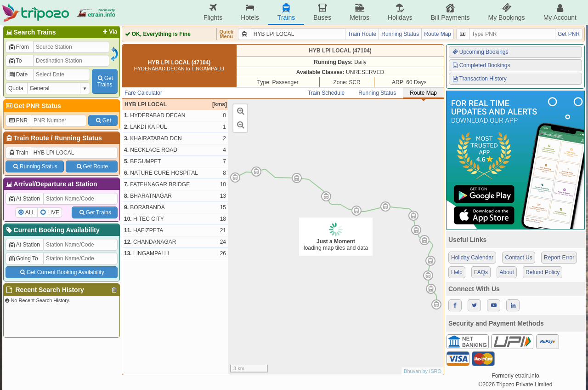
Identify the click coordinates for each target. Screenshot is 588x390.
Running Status (78, 138)
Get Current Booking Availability (61, 272)
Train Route (31, 138)
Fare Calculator (143, 93)
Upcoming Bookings (480, 52)
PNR (18, 120)
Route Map (438, 34)
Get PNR (569, 34)
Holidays (400, 12)
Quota (16, 88)
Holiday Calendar (472, 258)
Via (109, 32)
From (19, 47)
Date (18, 75)
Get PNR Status (33, 106)
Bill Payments (450, 12)
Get (103, 120)
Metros (359, 12)
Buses (322, 12)
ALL (30, 212)
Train (18, 153)
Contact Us (518, 258)
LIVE (53, 212)
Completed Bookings (481, 65)
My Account (560, 12)
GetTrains (105, 81)
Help (457, 272)
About (506, 272)
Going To (23, 258)
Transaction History (479, 79)
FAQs (481, 272)
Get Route (92, 166)
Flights (213, 12)
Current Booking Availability (52, 230)
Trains (286, 12)
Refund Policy (543, 272)
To (15, 61)
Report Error (559, 258)
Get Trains (95, 212)
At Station (24, 199)
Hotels (250, 12)
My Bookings (506, 12)
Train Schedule (326, 93)
